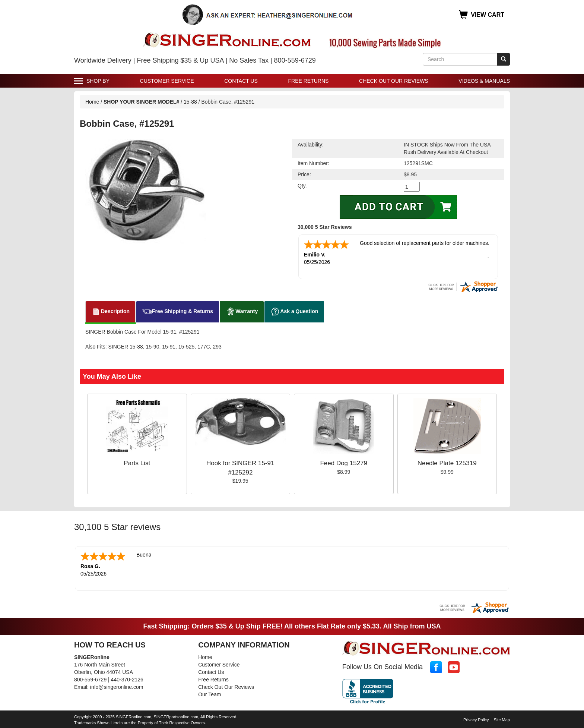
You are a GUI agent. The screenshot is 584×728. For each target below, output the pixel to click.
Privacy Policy (476, 720)
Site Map (502, 720)
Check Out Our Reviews (394, 81)
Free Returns (309, 81)
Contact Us (241, 81)
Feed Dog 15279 (344, 463)
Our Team (210, 694)
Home (92, 102)
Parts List (137, 463)
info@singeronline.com (117, 687)
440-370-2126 (127, 680)
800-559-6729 (90, 680)
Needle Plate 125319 (447, 463)
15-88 (190, 102)
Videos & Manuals (484, 81)
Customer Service (167, 81)
